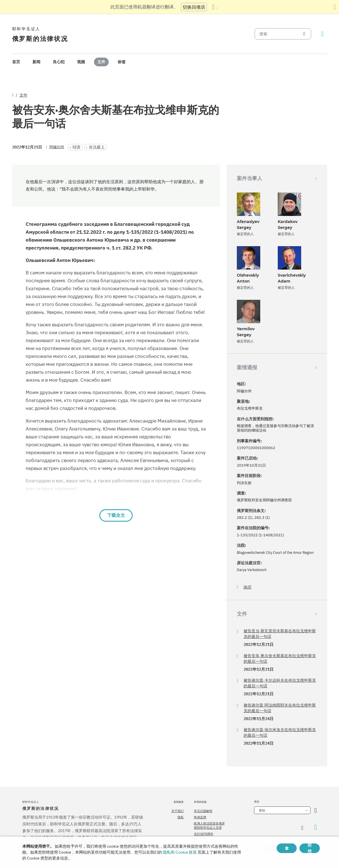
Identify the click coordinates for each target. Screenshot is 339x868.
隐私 (181, 817)
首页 (16, 62)
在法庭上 (97, 147)
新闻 (36, 62)
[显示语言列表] (215, 7)
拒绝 (310, 848)
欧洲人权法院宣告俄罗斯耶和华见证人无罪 (209, 825)
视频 (81, 62)
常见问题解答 (203, 811)
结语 (76, 147)
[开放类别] (316, 810)
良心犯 (59, 62)
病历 (248, 587)
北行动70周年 (204, 834)
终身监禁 (200, 817)
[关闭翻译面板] (335, 7)
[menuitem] (16, 62)
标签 (122, 62)
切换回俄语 (194, 7)
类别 (262, 810)
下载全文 (116, 515)
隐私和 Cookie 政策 (180, 852)
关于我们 (178, 811)
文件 (101, 62)
